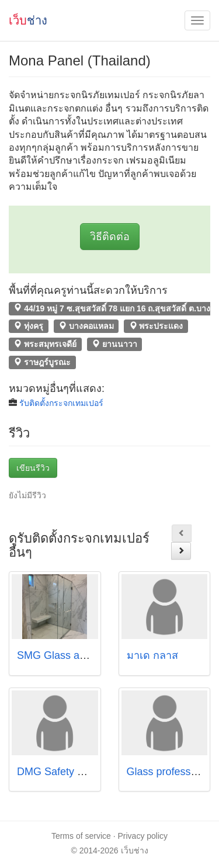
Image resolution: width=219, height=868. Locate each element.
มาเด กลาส (152, 655)
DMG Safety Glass (60, 772)
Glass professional (170, 772)
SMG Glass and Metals (71, 655)
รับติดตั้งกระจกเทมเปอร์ (61, 403)
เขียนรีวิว (33, 468)
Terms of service (81, 836)
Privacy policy (143, 836)
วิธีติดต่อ (110, 237)
